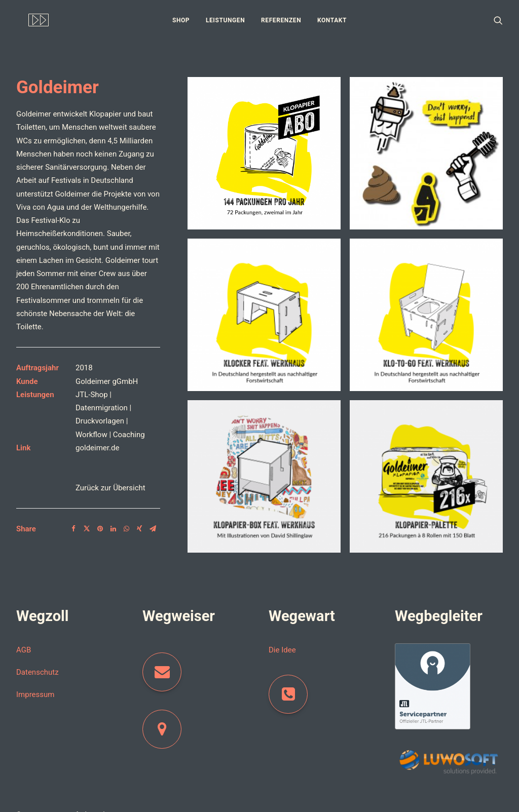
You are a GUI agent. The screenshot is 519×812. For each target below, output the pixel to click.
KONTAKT (332, 20)
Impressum (35, 688)
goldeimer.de (97, 441)
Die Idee (282, 643)
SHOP (181, 20)
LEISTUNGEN (225, 20)
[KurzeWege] (26, 20)
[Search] (498, 20)
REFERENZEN (281, 20)
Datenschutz (38, 666)
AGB (24, 643)
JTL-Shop (92, 388)
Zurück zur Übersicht (110, 481)
